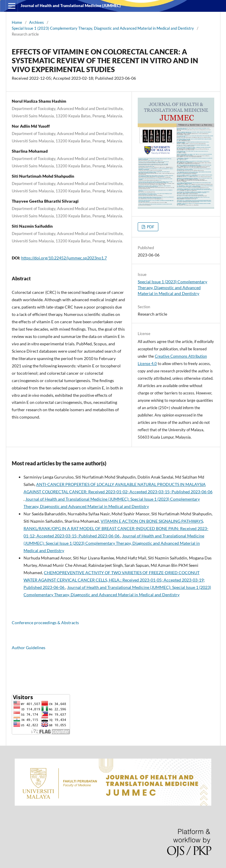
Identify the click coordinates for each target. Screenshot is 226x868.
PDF (150, 227)
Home (17, 22)
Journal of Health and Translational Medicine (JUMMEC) (71, 6)
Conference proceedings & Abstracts (45, 623)
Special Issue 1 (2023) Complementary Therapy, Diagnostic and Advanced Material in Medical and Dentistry (103, 28)
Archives (36, 22)
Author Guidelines (29, 648)
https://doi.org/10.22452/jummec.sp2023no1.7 (64, 258)
